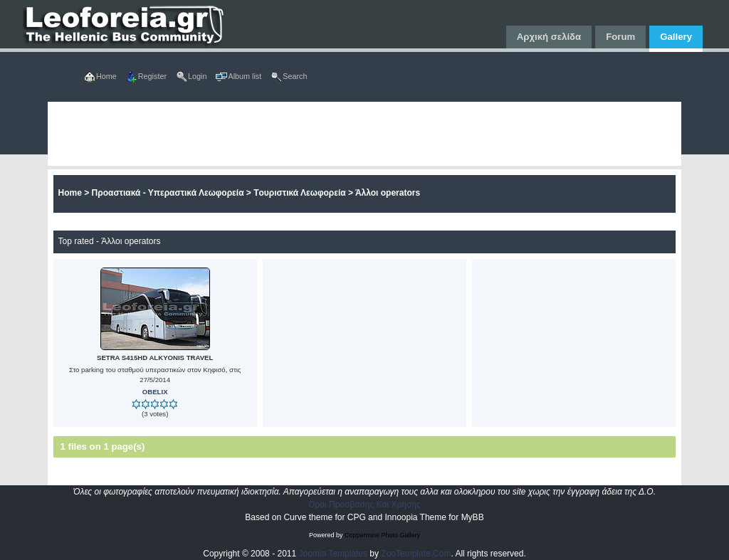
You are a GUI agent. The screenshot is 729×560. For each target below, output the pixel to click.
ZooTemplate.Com (416, 554)
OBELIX (155, 392)
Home (70, 193)
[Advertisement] (365, 134)
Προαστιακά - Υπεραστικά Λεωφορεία (168, 193)
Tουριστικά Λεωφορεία (299, 193)
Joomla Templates (334, 554)
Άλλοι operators (388, 193)
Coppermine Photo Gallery (382, 535)
